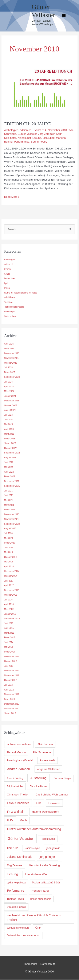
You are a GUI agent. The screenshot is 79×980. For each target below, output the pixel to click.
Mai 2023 (9, 425)
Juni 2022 (9, 463)
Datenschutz (48, 964)
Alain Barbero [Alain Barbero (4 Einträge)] (45, 745)
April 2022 (9, 472)
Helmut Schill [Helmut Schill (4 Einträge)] (48, 839)
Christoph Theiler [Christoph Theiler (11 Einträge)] (18, 795)
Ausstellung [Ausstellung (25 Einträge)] (38, 778)
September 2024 (12, 378)
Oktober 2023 (11, 406)
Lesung (37, 138)
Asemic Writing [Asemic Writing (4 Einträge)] (15, 779)
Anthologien (11, 130)
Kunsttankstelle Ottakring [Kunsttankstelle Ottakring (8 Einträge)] (45, 866)
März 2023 (9, 434)
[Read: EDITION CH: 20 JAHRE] (40, 91)
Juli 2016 (8, 600)
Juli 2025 (8, 368)
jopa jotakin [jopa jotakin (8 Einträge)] (53, 848)
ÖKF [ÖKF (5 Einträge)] (38, 928)
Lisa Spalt (49, 138)
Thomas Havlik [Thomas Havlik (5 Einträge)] (15, 899)
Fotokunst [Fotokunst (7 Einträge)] (54, 804)
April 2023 (9, 430)
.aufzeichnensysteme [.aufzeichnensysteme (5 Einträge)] (19, 745)
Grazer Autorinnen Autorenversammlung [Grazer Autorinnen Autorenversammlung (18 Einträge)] (34, 829)
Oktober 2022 (11, 449)
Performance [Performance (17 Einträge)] (16, 891)
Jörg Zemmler (46, 134)
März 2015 (9, 633)
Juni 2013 (9, 666)
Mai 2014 (9, 648)
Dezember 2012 (12, 671)
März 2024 (9, 392)
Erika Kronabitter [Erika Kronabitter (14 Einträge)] (18, 803)
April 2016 (9, 605)
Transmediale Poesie (14, 307)
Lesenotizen (10, 279)
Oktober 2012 (11, 681)
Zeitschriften (10, 317)
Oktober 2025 (11, 363)
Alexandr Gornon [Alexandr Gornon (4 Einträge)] (16, 753)
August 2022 (10, 458)
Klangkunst (24, 138)
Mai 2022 (9, 467)
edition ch (26, 130)
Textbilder (9, 303)
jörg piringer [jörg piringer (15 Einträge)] (47, 857)
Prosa (7, 288)
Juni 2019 (9, 548)
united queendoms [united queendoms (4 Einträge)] (41, 899)
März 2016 (9, 610)
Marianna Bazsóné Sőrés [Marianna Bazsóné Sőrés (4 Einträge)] (46, 883)
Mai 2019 (9, 553)
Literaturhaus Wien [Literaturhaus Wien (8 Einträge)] (37, 875)
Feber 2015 (10, 638)
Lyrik (6, 284)
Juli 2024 (8, 382)
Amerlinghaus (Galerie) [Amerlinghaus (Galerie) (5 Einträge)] (20, 761)
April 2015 (9, 628)
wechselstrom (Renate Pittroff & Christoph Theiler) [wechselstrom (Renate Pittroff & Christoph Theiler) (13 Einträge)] (34, 918)
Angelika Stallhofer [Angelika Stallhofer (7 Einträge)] (48, 770)
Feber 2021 (10, 510)
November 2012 (12, 676)
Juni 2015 (9, 624)
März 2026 (9, 349)
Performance (22, 142)
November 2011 (12, 695)
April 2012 (9, 690)
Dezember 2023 (12, 401)
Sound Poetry (39, 142)
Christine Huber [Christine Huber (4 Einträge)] (38, 787)
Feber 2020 (10, 543)
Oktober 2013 (11, 662)
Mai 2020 (9, 539)
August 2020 (10, 529)
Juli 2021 (8, 491)
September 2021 (12, 487)
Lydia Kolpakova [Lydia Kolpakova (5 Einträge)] (16, 883)
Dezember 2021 (12, 482)
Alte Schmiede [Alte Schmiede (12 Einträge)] (42, 753)
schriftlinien (9, 298)
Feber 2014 (10, 652)
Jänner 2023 (10, 444)
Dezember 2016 (12, 591)
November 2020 (12, 519)
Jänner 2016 (10, 614)
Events (37, 130)
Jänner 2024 (10, 396)
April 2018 (9, 567)
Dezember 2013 (12, 657)
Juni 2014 (9, 643)
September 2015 (12, 619)
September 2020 (12, 524)
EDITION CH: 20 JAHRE (28, 124)
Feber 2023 (10, 439)
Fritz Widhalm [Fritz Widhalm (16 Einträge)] (16, 812)
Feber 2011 (10, 700)
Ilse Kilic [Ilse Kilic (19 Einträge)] (13, 848)
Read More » (12, 197)
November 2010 (12, 709)
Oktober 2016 (11, 595)
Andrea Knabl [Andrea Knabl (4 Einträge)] (48, 761)
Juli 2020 (8, 534)
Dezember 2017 (12, 572)
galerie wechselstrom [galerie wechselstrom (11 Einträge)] (46, 812)
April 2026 (9, 344)
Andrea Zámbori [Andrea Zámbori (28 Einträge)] (19, 769)
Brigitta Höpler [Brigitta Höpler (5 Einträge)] (15, 787)
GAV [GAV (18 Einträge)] (10, 821)
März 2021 (9, 505)
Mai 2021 (9, 501)
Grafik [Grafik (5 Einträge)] (24, 821)
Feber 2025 (10, 373)
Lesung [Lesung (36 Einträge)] (13, 875)
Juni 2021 (9, 496)
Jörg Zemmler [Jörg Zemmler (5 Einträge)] (15, 866)
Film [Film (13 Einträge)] (39, 803)
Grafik (7, 274)
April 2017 (9, 586)
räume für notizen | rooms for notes (21, 293)
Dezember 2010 (12, 704)
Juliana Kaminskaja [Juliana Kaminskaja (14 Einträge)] (20, 857)
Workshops (9, 312)
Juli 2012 (8, 685)
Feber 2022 (10, 477)
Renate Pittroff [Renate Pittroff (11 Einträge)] (40, 891)
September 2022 (12, 453)
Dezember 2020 (12, 515)
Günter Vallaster (27, 134)
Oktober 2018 (11, 557)
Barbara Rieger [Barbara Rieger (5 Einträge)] (62, 779)
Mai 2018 (9, 562)
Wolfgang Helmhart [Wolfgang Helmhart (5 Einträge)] (18, 928)
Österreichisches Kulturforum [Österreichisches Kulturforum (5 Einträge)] (23, 936)
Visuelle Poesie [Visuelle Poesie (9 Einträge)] (16, 907)
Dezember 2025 (12, 354)
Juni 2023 (9, 420)
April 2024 (9, 387)
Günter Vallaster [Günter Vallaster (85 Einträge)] (20, 839)
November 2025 (12, 358)
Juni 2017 (9, 581)
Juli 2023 (8, 415)
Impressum (30, 964)
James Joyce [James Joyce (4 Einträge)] (32, 849)
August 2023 (10, 411)
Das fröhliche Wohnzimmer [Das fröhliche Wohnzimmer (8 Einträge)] (52, 795)
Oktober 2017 (11, 576)
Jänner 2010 (10, 714)
